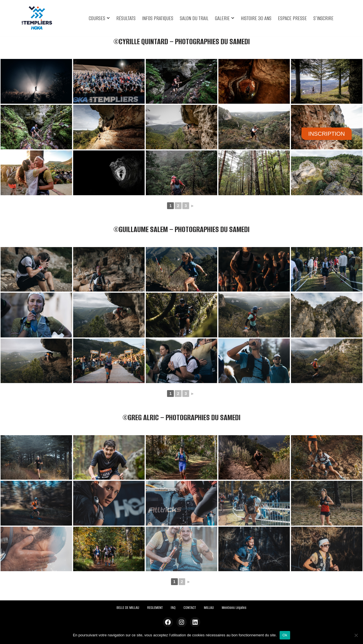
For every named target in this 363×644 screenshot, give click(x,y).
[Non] (356, 635)
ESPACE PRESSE (292, 18)
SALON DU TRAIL (194, 18)
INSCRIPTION (327, 134)
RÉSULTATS (126, 18)
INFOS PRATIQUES (158, 18)
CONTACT (190, 608)
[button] (108, 18)
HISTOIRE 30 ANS (256, 18)
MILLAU (209, 608)
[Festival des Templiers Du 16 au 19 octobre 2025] (37, 18)
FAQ (173, 608)
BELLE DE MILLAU (128, 608)
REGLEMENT (155, 608)
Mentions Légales (234, 608)
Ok (285, 635)
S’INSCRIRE (323, 18)
